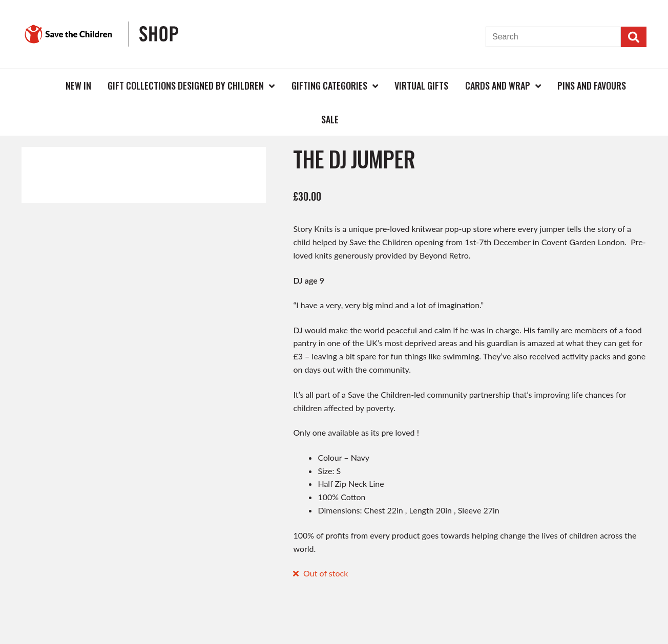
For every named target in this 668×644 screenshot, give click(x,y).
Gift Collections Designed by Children (186, 85)
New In (78, 85)
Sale (330, 119)
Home (40, 85)
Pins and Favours (592, 85)
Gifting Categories (329, 85)
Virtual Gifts (421, 85)
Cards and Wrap (498, 85)
